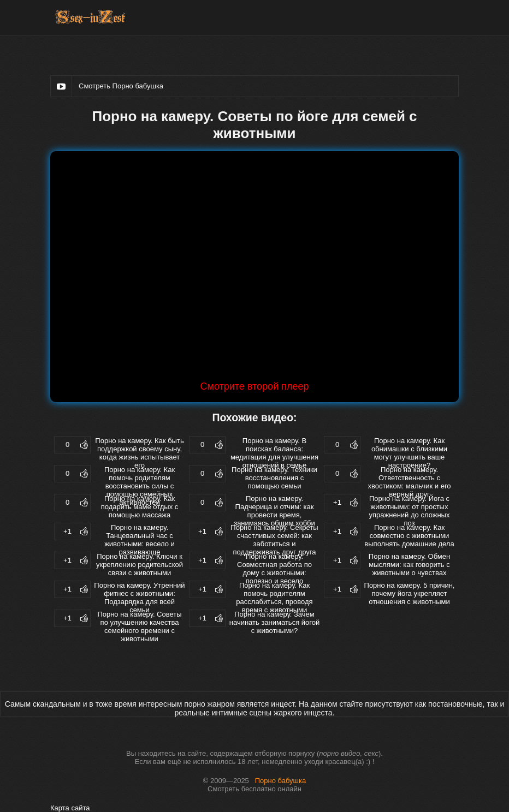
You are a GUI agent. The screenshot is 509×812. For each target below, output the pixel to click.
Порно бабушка (281, 781)
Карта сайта (70, 808)
